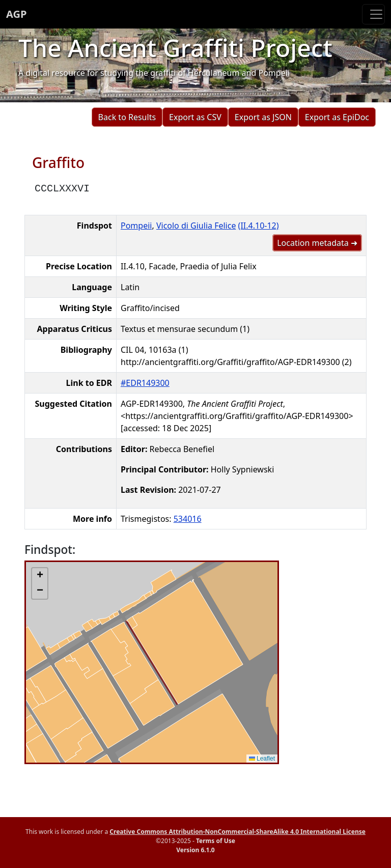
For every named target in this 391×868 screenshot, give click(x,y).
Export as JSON (263, 117)
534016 (188, 519)
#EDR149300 (145, 383)
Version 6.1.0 (195, 850)
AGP (16, 14)
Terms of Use (216, 841)
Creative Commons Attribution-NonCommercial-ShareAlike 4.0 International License (238, 832)
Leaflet (262, 759)
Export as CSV (195, 117)
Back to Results (127, 117)
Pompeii (136, 226)
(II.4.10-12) (259, 226)
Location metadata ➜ (317, 243)
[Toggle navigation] (373, 14)
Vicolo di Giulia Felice (196, 226)
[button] (40, 576)
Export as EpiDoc (337, 117)
